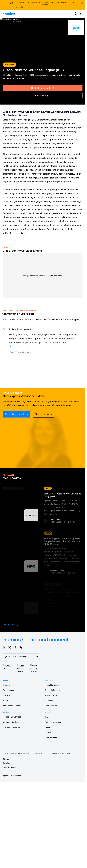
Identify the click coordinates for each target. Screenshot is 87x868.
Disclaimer (7, 763)
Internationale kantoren (13, 706)
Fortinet (48, 727)
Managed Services (11, 722)
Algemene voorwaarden (12, 776)
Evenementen (9, 690)
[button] (76, 14)
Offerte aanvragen (43, 414)
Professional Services (12, 717)
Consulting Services (11, 727)
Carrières (7, 695)
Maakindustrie (51, 695)
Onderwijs (49, 700)
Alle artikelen (11, 625)
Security (16, 21)
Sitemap (6, 759)
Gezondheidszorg (52, 690)
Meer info (19, 7)
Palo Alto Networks (53, 722)
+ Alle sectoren (51, 706)
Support (6, 700)
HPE (46, 717)
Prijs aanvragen (43, 96)
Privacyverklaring (9, 767)
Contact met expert (43, 89)
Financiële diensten (53, 685)
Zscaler (48, 732)
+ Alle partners (51, 738)
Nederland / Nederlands (21, 657)
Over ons (7, 685)
